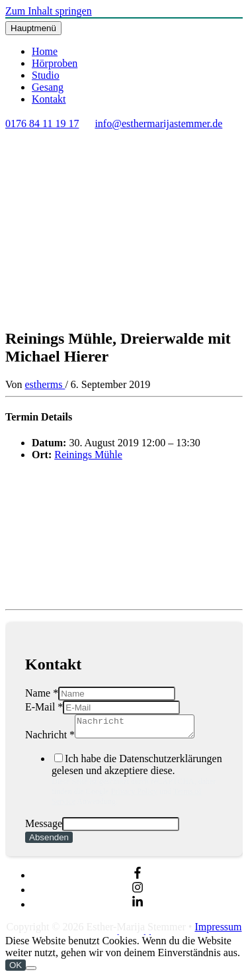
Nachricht (50, 739)
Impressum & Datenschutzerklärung (157, 937)
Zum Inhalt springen (49, 11)
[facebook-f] (138, 879)
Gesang (48, 87)
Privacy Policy (134, 795)
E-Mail (44, 707)
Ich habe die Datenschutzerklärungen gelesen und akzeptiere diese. (137, 784)
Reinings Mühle (88, 455)
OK (16, 969)
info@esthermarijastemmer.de (158, 123)
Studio (46, 75)
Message (44, 827)
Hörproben (55, 63)
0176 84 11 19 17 (42, 123)
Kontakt (49, 99)
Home (45, 51)
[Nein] (31, 972)
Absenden (49, 841)
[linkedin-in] (138, 908)
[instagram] (138, 894)
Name (42, 693)
